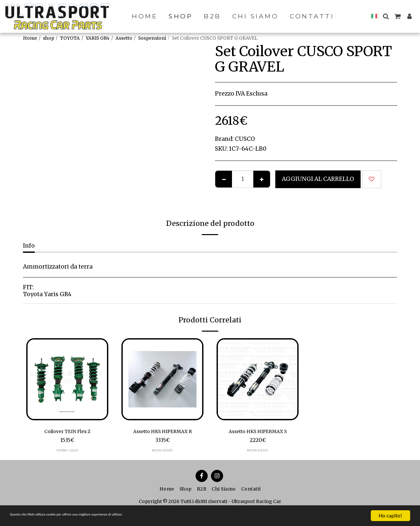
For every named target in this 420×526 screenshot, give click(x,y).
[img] (67, 379)
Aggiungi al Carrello (318, 179)
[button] (386, 16)
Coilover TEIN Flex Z (67, 432)
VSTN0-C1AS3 (67, 452)
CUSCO (245, 139)
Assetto (124, 38)
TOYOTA (70, 38)
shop (49, 38)
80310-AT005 (162, 452)
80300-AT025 (258, 452)
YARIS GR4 (98, 38)
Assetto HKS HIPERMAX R (163, 432)
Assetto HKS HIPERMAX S (258, 432)
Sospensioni (152, 38)
